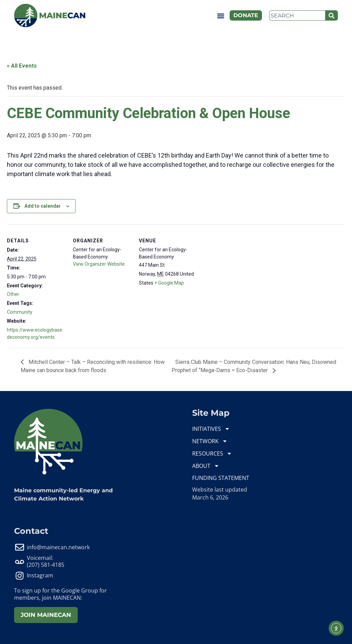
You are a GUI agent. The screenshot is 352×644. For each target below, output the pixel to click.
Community (20, 312)
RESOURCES (212, 453)
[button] (221, 16)
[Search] (332, 15)
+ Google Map (169, 283)
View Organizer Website (99, 264)
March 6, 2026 (210, 497)
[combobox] (297, 15)
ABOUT (206, 466)
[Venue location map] (241, 271)
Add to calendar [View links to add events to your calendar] (43, 206)
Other (13, 294)
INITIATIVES (211, 429)
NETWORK (210, 441)
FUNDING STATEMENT (221, 478)
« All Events (22, 66)
